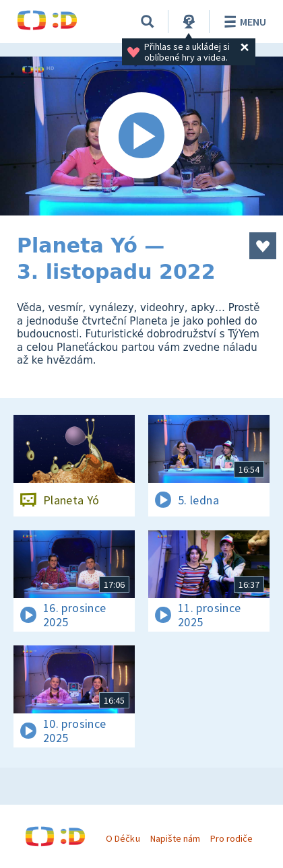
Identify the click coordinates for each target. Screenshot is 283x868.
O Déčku (123, 838)
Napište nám (175, 838)
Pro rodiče (231, 838)
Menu (243, 22)
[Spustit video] (141, 136)
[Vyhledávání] (148, 22)
